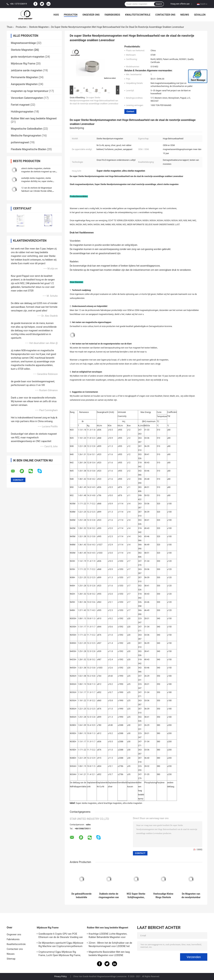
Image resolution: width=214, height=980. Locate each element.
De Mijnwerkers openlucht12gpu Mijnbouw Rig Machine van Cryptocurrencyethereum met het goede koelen (61, 945)
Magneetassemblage (23, 43)
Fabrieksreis (112, 15)
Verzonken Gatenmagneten (27, 98)
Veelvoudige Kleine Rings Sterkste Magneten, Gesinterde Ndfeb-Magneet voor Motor (163, 896)
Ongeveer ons (91, 15)
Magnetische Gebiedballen (27, 129)
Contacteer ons (165, 15)
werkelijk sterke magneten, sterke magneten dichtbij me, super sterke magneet (37, 181)
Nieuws (185, 15)
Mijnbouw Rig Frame (23, 64)
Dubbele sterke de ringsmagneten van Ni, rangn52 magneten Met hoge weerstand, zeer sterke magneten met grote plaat (109, 896)
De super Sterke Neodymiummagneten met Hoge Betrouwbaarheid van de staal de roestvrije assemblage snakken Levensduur (94, 101)
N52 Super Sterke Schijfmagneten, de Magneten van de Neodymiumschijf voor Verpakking (136, 896)
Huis (56, 15)
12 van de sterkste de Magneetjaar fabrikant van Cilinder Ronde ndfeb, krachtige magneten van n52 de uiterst (38, 191)
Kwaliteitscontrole (138, 15)
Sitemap (11, 959)
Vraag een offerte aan (180, 4)
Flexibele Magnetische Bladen (29, 149)
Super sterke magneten (86, 803)
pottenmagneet (20, 142)
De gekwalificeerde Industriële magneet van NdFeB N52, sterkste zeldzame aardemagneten (82, 896)
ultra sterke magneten (132, 803)
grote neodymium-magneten (28, 57)
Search (159, 4)
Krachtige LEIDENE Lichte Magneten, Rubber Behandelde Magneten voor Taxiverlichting (108, 936)
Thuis (10, 27)
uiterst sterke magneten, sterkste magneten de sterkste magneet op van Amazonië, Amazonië (38, 172)
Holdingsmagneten (22, 112)
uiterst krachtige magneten (110, 803)
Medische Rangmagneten (26, 136)
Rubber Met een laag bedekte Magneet (34, 118)
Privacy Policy (61, 976)
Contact (130, 111)
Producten (71, 15)
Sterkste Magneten (39, 27)
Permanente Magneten (24, 77)
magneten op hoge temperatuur (30, 91)
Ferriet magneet (20, 105)
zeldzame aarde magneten (27, 70)
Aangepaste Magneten (24, 84)
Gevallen (200, 15)
